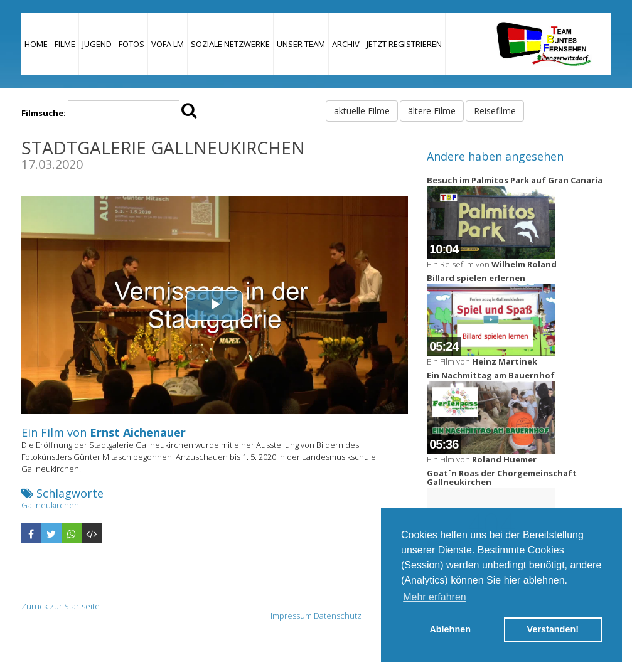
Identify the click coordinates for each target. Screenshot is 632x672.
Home (36, 44)
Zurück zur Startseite (61, 606)
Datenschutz (338, 616)
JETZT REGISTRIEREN (404, 44)
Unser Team (301, 44)
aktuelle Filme (362, 111)
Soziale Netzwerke (230, 44)
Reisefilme (495, 111)
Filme (65, 44)
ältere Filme (432, 111)
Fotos (131, 44)
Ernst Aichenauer (138, 432)
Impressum (291, 616)
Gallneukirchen (50, 505)
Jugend (97, 44)
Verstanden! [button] (553, 629)
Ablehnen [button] (450, 629)
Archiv (346, 44)
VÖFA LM (168, 44)
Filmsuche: (44, 113)
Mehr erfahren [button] (435, 597)
